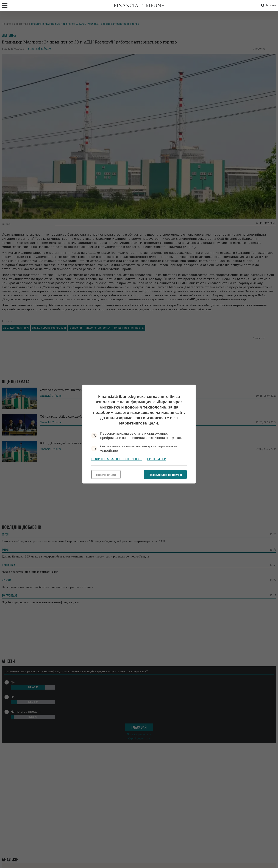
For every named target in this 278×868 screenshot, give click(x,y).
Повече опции (106, 475)
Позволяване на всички (165, 475)
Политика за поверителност (117, 459)
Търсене (268, 5)
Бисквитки (157, 459)
